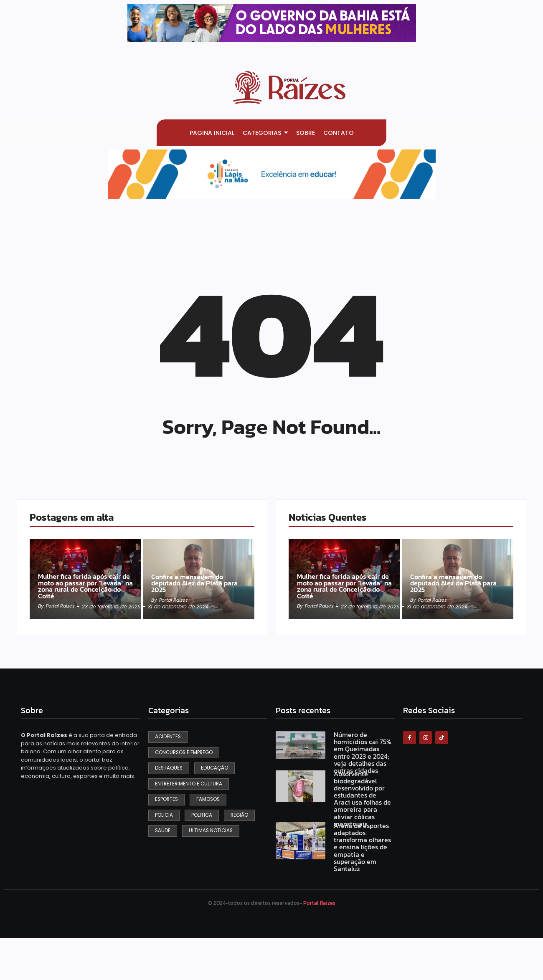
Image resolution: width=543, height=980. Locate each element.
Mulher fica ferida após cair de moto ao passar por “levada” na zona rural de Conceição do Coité (85, 620)
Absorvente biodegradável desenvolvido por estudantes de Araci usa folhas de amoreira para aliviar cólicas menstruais (362, 835)
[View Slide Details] (272, 23)
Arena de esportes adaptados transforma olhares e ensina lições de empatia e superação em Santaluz (363, 883)
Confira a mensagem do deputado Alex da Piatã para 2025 (192, 624)
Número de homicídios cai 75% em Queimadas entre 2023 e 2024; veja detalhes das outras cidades (364, 789)
